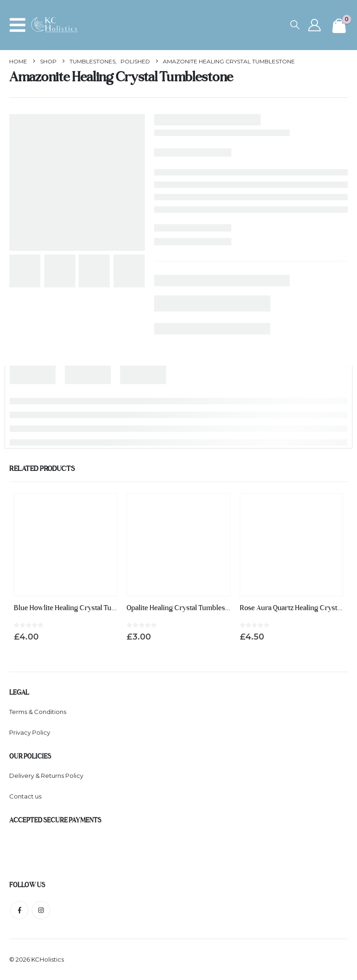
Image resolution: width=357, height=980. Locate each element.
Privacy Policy (30, 732)
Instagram (41, 910)
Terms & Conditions (38, 712)
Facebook (19, 910)
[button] (20, 25)
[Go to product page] (66, 545)
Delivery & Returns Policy (46, 776)
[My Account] (314, 25)
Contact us (25, 796)
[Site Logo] (57, 25)
